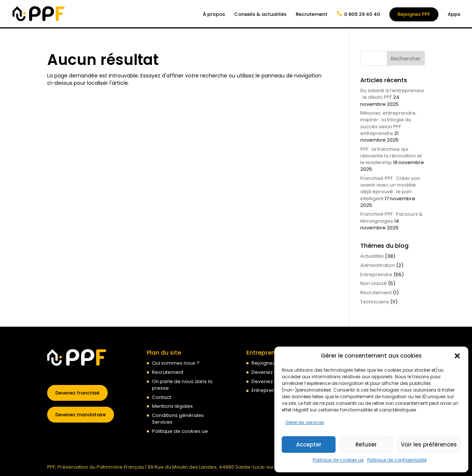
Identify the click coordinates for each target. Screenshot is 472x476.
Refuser (366, 444)
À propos (214, 15)
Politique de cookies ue (338, 460)
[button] (457, 356)
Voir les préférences (429, 444)
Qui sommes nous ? (176, 363)
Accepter (309, 444)
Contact (162, 397)
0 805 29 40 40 (362, 14)
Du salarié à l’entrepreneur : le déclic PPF (392, 94)
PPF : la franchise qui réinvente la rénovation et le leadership (391, 156)
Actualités (372, 256)
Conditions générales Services (178, 419)
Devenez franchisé (77, 393)
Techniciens (375, 302)
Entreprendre (376, 275)
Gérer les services (305, 422)
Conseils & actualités (260, 15)
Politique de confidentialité (397, 460)
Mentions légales (172, 406)
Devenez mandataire (81, 415)
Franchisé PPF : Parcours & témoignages (391, 217)
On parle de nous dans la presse (182, 385)
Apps (454, 15)
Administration (378, 265)
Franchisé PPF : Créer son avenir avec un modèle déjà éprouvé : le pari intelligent (390, 188)
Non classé (374, 283)
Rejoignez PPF (414, 14)
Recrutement (312, 15)
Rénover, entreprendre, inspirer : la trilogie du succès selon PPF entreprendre (388, 123)
